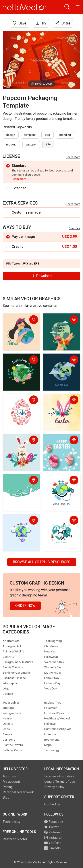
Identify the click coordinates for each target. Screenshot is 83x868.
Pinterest (53, 832)
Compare (74, 228)
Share (63, 23)
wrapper (31, 144)
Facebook (54, 822)
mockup (11, 144)
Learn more (19, 179)
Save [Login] (19, 23)
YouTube (53, 843)
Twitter (51, 827)
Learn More (73, 157)
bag (47, 135)
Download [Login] (42, 276)
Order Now (25, 606)
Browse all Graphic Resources (42, 562)
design (11, 135)
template (30, 135)
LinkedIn (52, 848)
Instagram (54, 838)
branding (65, 135)
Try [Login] (41, 23)
